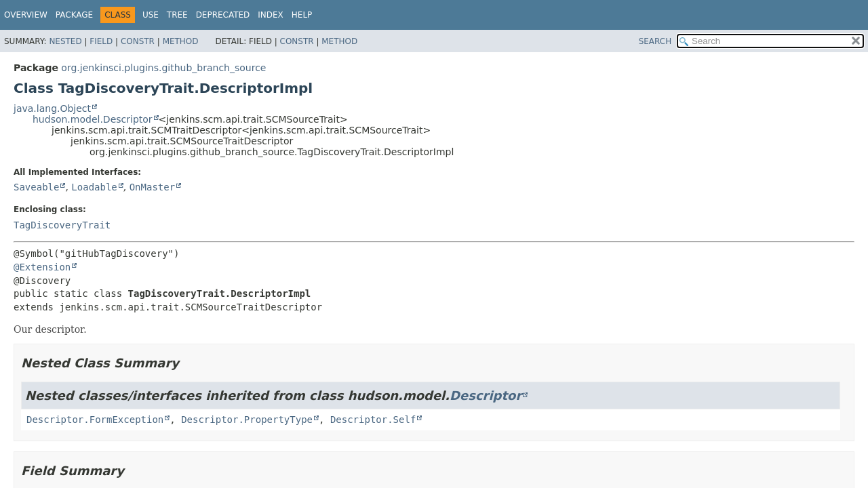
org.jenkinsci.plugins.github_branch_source (163, 68)
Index (271, 15)
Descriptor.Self (373, 420)
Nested (65, 41)
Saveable (36, 187)
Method (181, 41)
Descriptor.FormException (95, 420)
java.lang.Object (52, 108)
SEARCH (655, 41)
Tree (177, 15)
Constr (138, 41)
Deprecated (223, 15)
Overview (26, 15)
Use (151, 15)
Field (101, 41)
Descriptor (486, 395)
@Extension (42, 267)
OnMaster (152, 187)
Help (302, 15)
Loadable (94, 187)
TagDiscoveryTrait (62, 225)
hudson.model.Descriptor (93, 119)
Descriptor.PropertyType (247, 420)
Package (74, 15)
